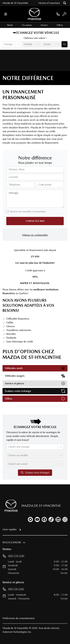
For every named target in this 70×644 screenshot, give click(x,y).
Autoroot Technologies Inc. (17, 632)
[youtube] (37, 519)
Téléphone (14, 185)
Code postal (45, 185)
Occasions (27, 25)
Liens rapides (10, 529)
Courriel (13, 177)
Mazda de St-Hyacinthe (15, 3)
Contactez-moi (35, 221)
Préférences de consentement (18, 618)
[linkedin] (58, 519)
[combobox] (5, 44)
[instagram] (65, 519)
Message (14, 193)
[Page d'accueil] (10, 506)
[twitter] (30, 519)
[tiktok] (51, 519)
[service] (64, 14)
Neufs (10, 25)
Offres (60, 25)
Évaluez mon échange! (35, 472)
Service (44, 25)
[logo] (34, 14)
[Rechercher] (65, 3)
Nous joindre (12, 542)
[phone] (58, 14)
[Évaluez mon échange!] (64, 44)
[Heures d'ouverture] (49, 3)
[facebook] (44, 519)
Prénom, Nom (17, 169)
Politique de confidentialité (35, 235)
